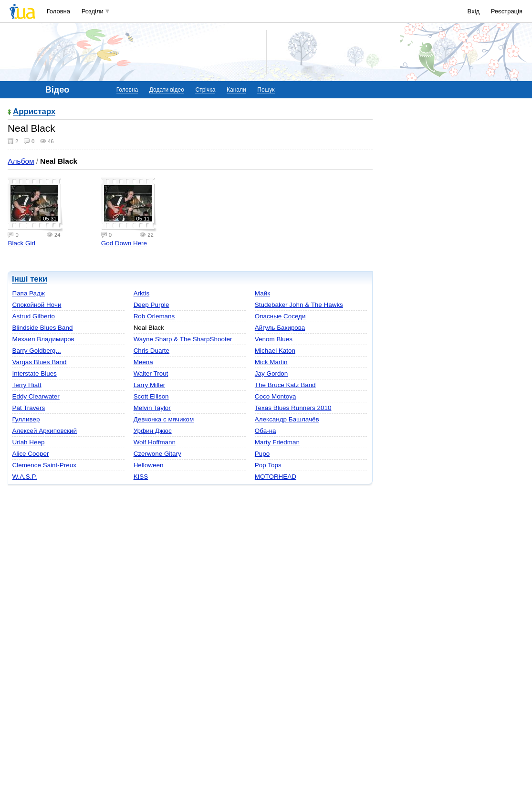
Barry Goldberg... (36, 351)
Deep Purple (151, 305)
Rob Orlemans (154, 316)
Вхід (474, 11)
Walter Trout (151, 373)
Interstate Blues (34, 373)
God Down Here (124, 243)
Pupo (262, 454)
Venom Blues (274, 339)
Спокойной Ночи (37, 305)
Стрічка (205, 90)
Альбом (21, 161)
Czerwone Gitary (157, 454)
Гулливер (26, 419)
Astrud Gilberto (33, 316)
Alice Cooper (30, 454)
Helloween (149, 465)
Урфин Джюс (153, 431)
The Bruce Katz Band (285, 385)
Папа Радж (28, 293)
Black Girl (21, 243)
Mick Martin (271, 362)
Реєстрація (507, 11)
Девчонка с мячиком (164, 419)
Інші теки (30, 279)
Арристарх (34, 112)
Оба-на (266, 431)
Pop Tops (268, 465)
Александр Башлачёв (287, 419)
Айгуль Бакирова (280, 328)
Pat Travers (28, 408)
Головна (58, 11)
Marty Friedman (277, 442)
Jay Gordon (271, 373)
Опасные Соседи (280, 316)
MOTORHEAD (276, 477)
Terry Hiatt (26, 385)
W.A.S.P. (24, 477)
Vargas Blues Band (39, 362)
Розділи (93, 11)
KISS (141, 477)
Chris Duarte (151, 351)
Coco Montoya (276, 396)
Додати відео (167, 90)
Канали (236, 90)
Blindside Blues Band (42, 328)
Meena (143, 362)
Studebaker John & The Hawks (299, 305)
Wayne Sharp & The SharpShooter (183, 339)
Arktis (142, 293)
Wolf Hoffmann (155, 442)
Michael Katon (275, 351)
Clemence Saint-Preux (44, 465)
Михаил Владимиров (43, 339)
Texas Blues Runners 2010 (293, 408)
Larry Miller (149, 385)
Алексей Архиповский (44, 431)
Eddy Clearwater (36, 396)
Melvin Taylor (152, 408)
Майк (262, 293)
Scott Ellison (151, 396)
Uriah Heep (28, 442)
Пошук (266, 90)
